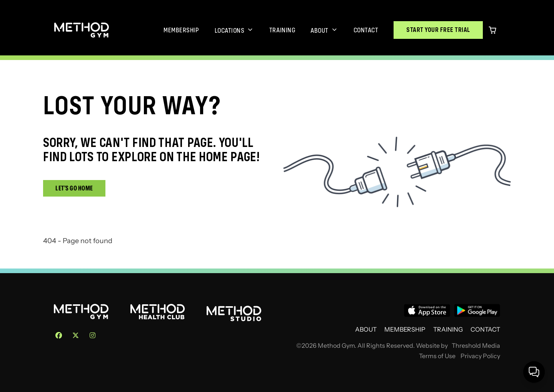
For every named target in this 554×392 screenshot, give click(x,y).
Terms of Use (437, 356)
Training (282, 30)
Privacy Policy (480, 356)
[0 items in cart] (492, 30)
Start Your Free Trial (438, 30)
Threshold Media (476, 346)
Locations (230, 30)
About (320, 30)
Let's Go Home (74, 188)
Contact (366, 30)
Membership (181, 30)
